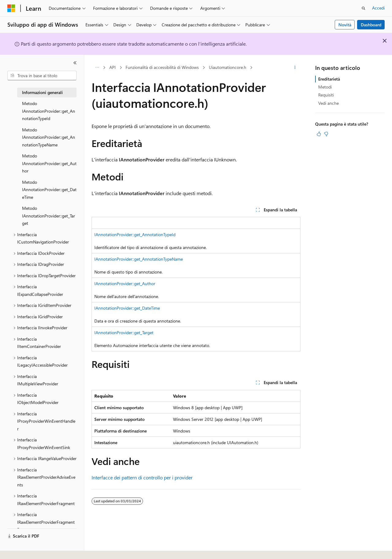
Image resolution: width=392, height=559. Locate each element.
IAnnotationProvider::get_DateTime (127, 308)
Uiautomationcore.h (228, 67)
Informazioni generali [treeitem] (42, 92)
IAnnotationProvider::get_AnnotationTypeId (135, 234)
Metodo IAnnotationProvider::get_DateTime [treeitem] (49, 190)
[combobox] (42, 76)
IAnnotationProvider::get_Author (125, 283)
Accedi (378, 8)
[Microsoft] (11, 8)
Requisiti (326, 95)
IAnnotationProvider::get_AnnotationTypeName (139, 259)
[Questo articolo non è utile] (326, 134)
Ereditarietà (329, 79)
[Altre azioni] (295, 68)
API (113, 67)
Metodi (325, 87)
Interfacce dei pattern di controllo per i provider (142, 477)
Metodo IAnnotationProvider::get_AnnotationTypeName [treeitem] (49, 137)
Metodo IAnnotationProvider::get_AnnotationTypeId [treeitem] (49, 111)
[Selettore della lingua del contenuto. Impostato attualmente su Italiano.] (21, 549)
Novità (345, 25)
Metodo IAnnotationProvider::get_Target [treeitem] (49, 216)
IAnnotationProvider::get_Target (124, 332)
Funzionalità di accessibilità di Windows (162, 67)
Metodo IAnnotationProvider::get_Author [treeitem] (49, 163)
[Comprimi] (75, 63)
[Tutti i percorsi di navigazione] (97, 68)
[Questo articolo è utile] (319, 134)
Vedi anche (328, 103)
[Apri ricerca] (364, 8)
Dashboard (371, 25)
